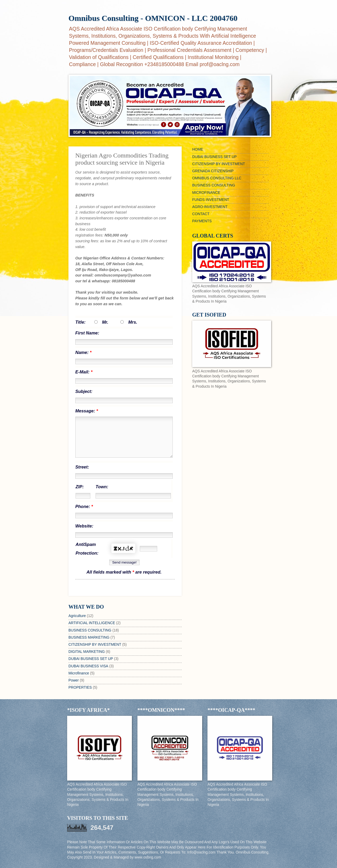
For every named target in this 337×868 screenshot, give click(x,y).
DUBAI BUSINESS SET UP (91, 659)
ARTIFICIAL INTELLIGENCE (92, 623)
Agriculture (77, 616)
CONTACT (201, 214)
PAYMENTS (202, 221)
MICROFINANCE (206, 193)
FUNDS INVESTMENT (211, 200)
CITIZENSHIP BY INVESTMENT (95, 645)
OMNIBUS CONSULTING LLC (217, 178)
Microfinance (79, 673)
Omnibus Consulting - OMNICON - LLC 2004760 (153, 18)
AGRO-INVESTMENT (210, 207)
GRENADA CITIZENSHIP (213, 171)
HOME (198, 149)
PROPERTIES (80, 687)
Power (74, 680)
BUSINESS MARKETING (89, 637)
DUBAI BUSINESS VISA (88, 666)
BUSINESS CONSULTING (90, 630)
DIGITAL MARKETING (87, 652)
